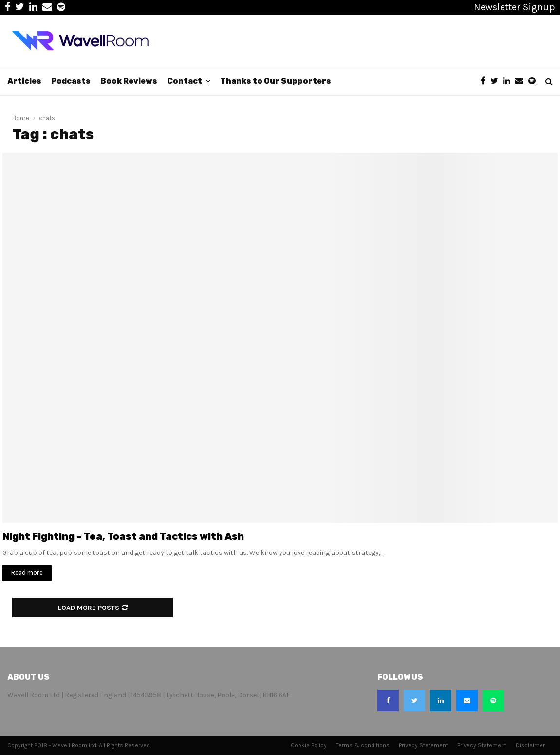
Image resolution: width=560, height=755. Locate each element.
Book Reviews (129, 81)
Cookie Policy (309, 745)
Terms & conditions (363, 745)
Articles (24, 81)
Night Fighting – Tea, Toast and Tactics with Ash (123, 536)
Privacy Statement (423, 745)
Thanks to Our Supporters (276, 81)
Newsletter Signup (514, 7)
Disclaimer (530, 745)
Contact (185, 81)
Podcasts (71, 81)
